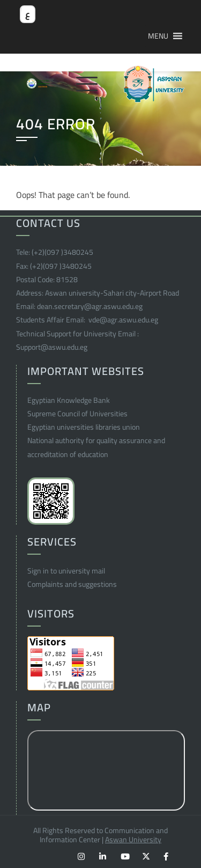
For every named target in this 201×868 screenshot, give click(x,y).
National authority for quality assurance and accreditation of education (96, 447)
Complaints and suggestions (72, 584)
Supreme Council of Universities (77, 414)
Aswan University (133, 840)
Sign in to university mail (66, 571)
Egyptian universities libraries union (84, 427)
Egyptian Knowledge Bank (69, 400)
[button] (158, 36)
